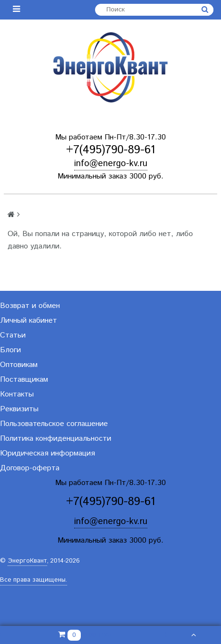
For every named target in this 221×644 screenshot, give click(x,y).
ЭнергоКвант (27, 561)
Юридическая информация (48, 453)
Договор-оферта (30, 468)
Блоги (10, 350)
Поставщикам (24, 380)
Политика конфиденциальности (56, 439)
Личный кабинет (29, 321)
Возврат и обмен (30, 306)
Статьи (13, 335)
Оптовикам (19, 365)
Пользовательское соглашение (54, 424)
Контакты (17, 394)
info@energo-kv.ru (111, 163)
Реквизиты (19, 409)
